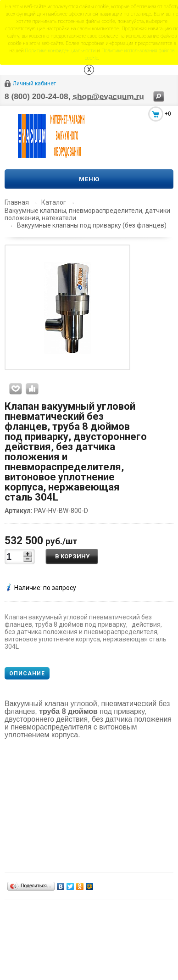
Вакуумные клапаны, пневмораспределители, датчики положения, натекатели (87, 214)
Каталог (54, 202)
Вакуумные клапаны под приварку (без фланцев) (92, 225)
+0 (168, 114)
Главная (17, 202)
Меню (89, 179)
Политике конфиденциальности (61, 50)
